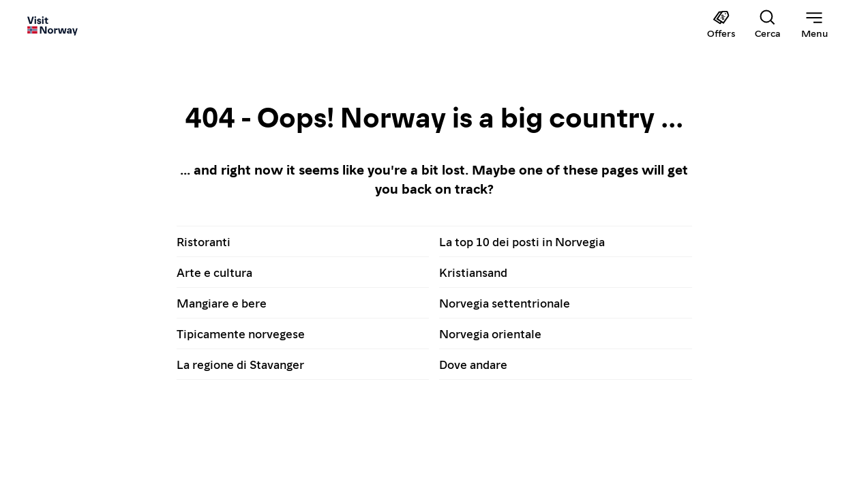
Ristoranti (204, 241)
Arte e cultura (214, 272)
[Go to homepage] (53, 25)
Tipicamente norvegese (241, 333)
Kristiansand (473, 272)
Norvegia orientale (490, 333)
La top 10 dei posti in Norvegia (522, 241)
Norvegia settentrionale (505, 302)
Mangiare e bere (222, 302)
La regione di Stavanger (240, 364)
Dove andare (473, 364)
